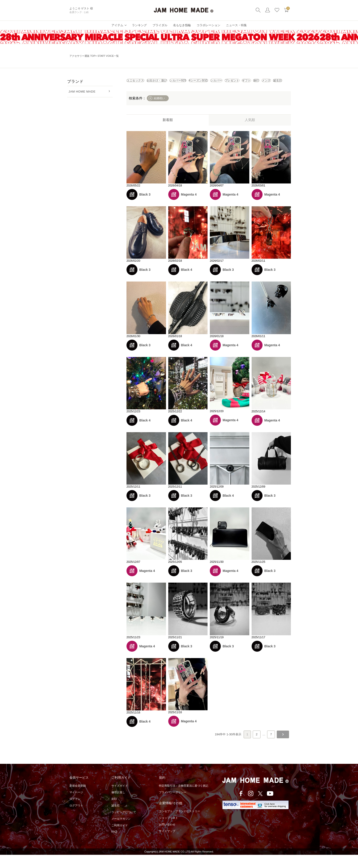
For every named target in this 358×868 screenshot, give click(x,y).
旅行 (185, 92)
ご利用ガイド (120, 839)
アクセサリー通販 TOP (82, 56)
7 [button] (271, 748)
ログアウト (76, 819)
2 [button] (257, 748)
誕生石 (116, 819)
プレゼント (140, 92)
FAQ (114, 845)
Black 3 (145, 208)
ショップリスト (168, 831)
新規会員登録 (78, 799)
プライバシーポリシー (173, 806)
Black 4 (187, 283)
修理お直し (118, 806)
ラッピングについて (124, 825)
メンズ (205, 92)
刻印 (114, 812)
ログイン (75, 812)
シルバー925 (208, 82)
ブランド (75, 81)
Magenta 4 (189, 208)
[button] (283, 748)
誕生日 (227, 92)
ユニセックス (141, 82)
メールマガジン (121, 832)
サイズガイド (120, 799)
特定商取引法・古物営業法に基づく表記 (184, 799)
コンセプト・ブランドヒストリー (179, 824)
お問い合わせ (167, 838)
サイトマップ (167, 844)
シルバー (270, 82)
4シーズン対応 (241, 82)
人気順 (250, 133)
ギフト (165, 92)
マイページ (76, 806)
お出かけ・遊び (175, 82)
